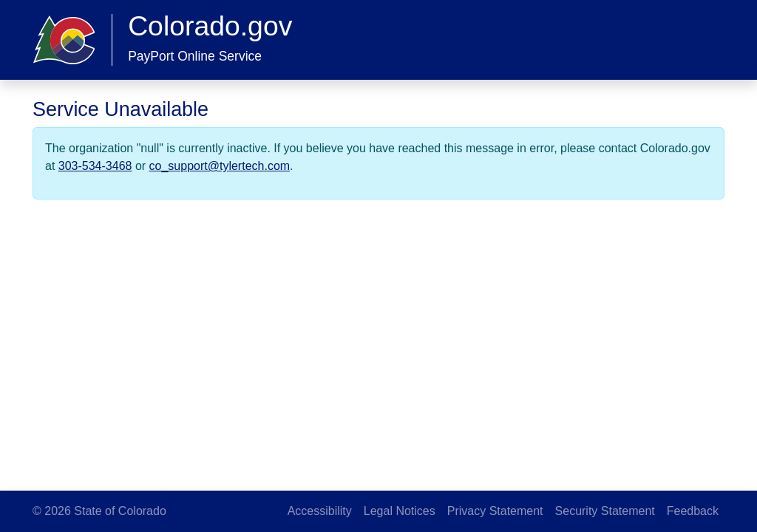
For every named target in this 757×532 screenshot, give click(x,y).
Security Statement (605, 511)
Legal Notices (400, 511)
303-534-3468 (95, 166)
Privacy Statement (495, 511)
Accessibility (320, 511)
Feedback (693, 511)
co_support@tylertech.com (220, 166)
